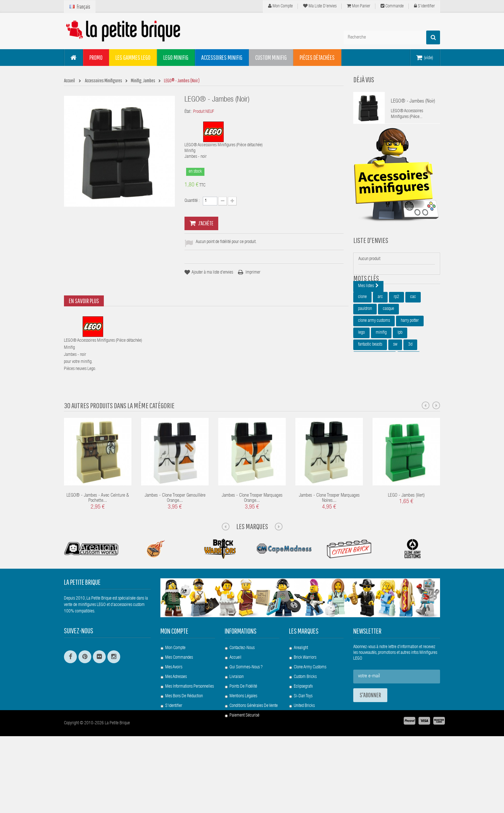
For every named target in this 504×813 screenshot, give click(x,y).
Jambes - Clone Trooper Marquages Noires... (329, 555)
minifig (381, 370)
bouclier (409, 393)
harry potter (410, 358)
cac (413, 334)
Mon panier (359, 6)
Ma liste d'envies (320, 6)
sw (395, 382)
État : (188, 112)
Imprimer (253, 273)
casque (388, 346)
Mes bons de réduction (184, 753)
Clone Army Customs (310, 724)
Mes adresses (176, 733)
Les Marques (252, 583)
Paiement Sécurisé (244, 772)
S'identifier (424, 6)
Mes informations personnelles (189, 743)
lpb (400, 370)
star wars (365, 417)
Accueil (235, 714)
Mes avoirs (174, 724)
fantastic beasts (370, 382)
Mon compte (280, 6)
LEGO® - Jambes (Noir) (413, 102)
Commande (392, 6)
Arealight (301, 704)
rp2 (396, 334)
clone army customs (374, 358)
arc (380, 334)
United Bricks (304, 762)
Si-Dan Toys (303, 753)
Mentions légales (243, 753)
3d (410, 382)
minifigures (389, 405)
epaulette (416, 405)
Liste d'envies (371, 250)
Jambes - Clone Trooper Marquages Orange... (252, 555)
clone (362, 334)
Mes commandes (179, 714)
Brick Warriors (305, 714)
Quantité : (192, 201)
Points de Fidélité (243, 743)
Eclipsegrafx (303, 743)
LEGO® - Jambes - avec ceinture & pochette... (98, 555)
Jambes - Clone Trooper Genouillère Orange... (175, 555)
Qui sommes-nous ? (246, 724)
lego (361, 370)
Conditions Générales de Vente (254, 762)
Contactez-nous (242, 704)
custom (364, 405)
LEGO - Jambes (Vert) (406, 552)
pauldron (365, 346)
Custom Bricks (305, 733)
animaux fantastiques (375, 393)
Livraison (237, 733)
